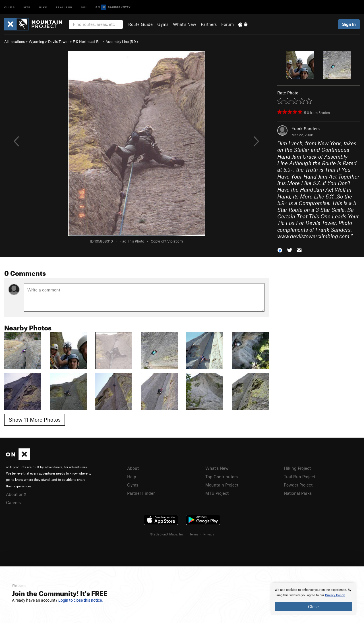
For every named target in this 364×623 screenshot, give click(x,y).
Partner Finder (141, 493)
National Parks (298, 493)
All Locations (15, 42)
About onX (16, 494)
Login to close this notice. (81, 600)
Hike (43, 7)
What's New (185, 24)
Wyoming (36, 42)
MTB (27, 7)
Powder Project (298, 485)
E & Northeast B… (87, 42)
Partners (209, 24)
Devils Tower (58, 42)
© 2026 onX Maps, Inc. (167, 534)
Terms (194, 534)
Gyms (163, 24)
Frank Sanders (306, 129)
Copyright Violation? (167, 241)
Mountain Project (222, 485)
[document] (313, 599)
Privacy (209, 534)
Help (132, 477)
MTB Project (217, 493)
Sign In (349, 24)
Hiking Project (297, 468)
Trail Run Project (300, 477)
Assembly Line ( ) (122, 42)
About (133, 468)
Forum (227, 24)
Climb (10, 7)
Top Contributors (222, 477)
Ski (84, 7)
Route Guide (140, 24)
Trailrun (64, 7)
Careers (13, 502)
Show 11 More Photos (35, 420)
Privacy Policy (335, 595)
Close (313, 607)
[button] (280, 250)
